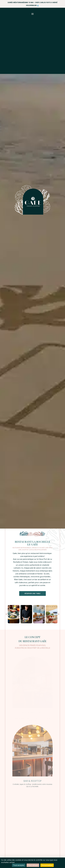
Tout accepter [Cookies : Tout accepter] (19, 865)
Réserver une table (32, 593)
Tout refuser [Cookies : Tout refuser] (33, 865)
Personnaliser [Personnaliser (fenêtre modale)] (47, 865)
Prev (6, 614)
